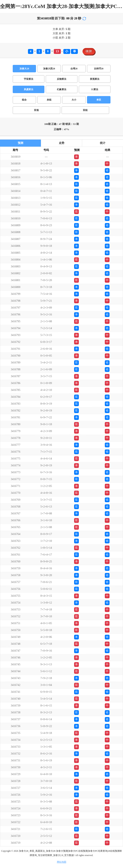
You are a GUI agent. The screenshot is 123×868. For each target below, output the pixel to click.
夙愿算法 (29, 89)
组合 (24, 100)
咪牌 (89, 51)
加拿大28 (24, 69)
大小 (74, 100)
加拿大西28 (49, 69)
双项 (36, 110)
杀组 (49, 100)
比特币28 (99, 69)
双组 (85, 110)
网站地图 (62, 862)
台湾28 (74, 69)
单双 (99, 100)
